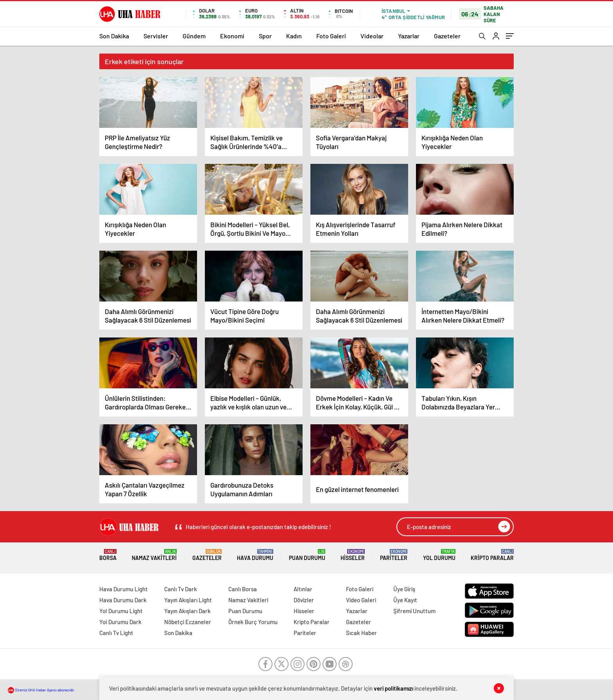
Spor (265, 36)
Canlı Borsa (243, 589)
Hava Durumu (255, 555)
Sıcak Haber (361, 633)
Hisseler (353, 555)
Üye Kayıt (405, 600)
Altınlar (303, 589)
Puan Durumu (307, 555)
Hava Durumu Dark (123, 600)
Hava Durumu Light (124, 589)
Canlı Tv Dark (181, 589)
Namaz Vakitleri (154, 555)
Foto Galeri (331, 36)
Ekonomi (232, 36)
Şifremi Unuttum (414, 611)
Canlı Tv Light (116, 633)
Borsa (108, 555)
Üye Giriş (404, 589)
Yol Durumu (439, 555)
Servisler (156, 36)
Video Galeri (361, 600)
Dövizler (304, 600)
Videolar (372, 36)
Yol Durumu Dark (120, 622)
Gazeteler (447, 36)
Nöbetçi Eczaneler (188, 622)
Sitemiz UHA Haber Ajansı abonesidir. (42, 690)
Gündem (194, 36)
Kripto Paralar (492, 555)
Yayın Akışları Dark (187, 611)
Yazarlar (409, 36)
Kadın (294, 36)
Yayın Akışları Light (188, 600)
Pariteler (394, 555)
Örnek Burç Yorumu (253, 622)
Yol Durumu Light (121, 611)
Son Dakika (114, 36)
